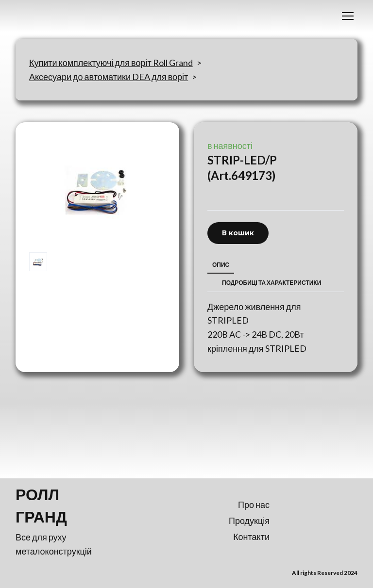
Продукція (249, 521)
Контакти (251, 537)
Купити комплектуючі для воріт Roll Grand (111, 63)
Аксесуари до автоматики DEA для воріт (109, 77)
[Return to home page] (58, 506)
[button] (238, 233)
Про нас (254, 505)
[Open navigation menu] (348, 16)
